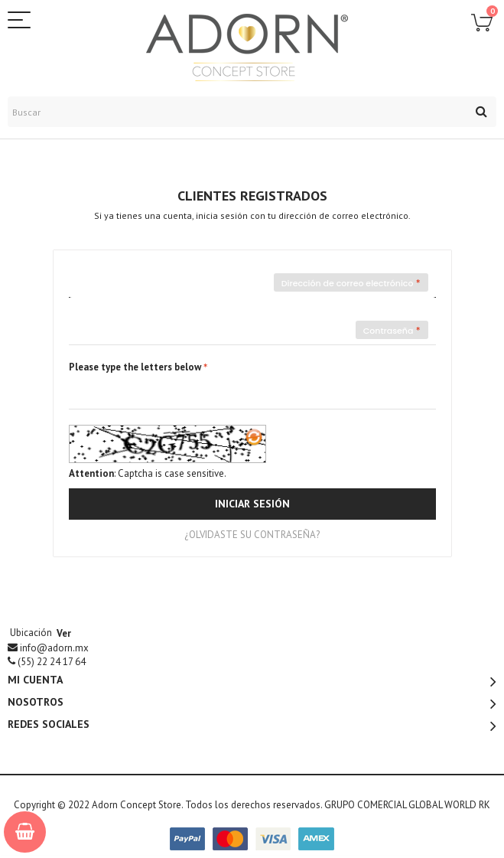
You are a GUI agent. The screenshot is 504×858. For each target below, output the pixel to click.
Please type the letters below (135, 367)
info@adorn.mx (54, 648)
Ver (64, 633)
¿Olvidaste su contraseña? (252, 535)
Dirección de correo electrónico (348, 283)
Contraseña (389, 331)
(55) (52, 662)
